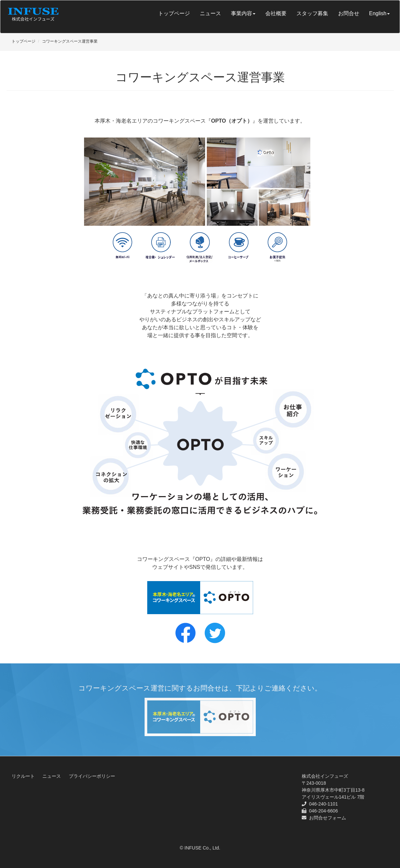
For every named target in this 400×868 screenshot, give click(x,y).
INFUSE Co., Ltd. (202, 848)
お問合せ (349, 13)
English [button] (379, 13)
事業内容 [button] (243, 13)
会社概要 (276, 13)
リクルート (23, 776)
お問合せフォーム (328, 818)
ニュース (210, 13)
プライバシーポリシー (92, 776)
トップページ (174, 13)
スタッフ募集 (312, 13)
